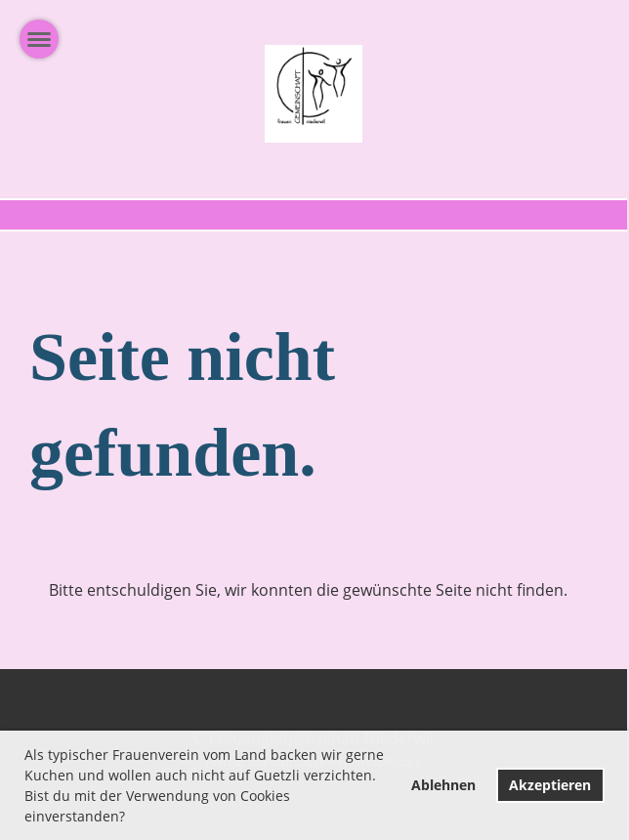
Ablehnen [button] (443, 785)
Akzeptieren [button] (550, 785)
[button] (132, 819)
